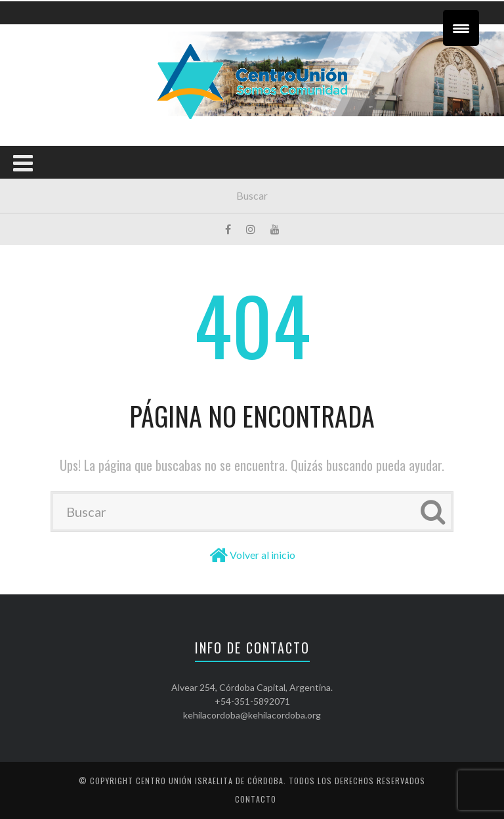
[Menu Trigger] (461, 28)
